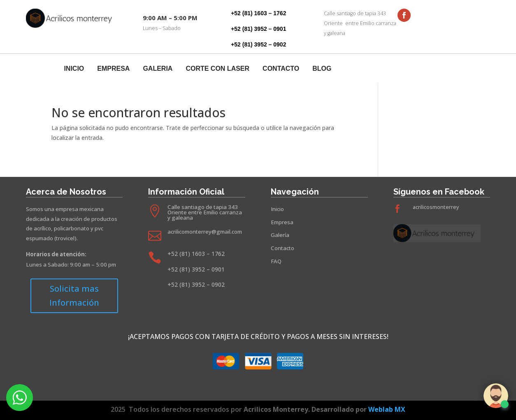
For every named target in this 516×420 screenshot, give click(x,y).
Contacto (281, 69)
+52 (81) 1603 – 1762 (258, 13)
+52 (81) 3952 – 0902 (258, 44)
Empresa (113, 69)
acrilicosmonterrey (436, 207)
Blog (322, 69)
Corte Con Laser (217, 69)
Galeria (158, 69)
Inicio (74, 69)
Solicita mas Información (74, 296)
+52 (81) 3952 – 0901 (258, 29)
